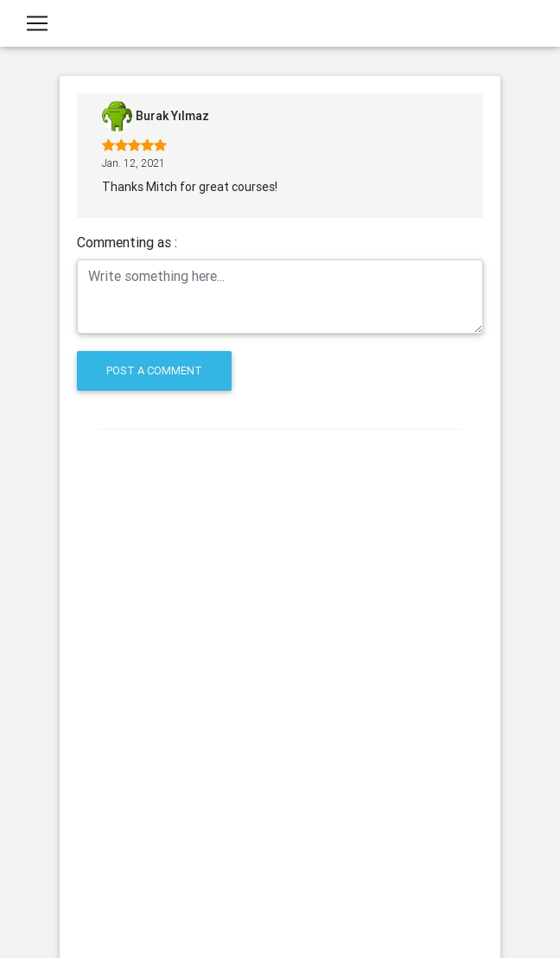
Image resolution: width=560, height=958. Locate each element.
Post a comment (154, 370)
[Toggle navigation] (37, 27)
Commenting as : (127, 242)
